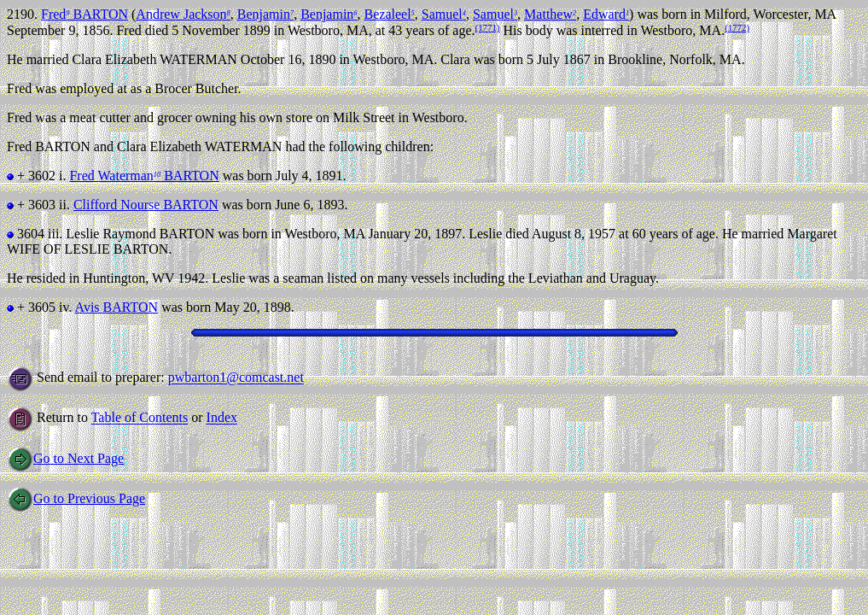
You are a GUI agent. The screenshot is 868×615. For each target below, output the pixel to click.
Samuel (444, 14)
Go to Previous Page (76, 498)
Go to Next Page (65, 458)
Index (222, 418)
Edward (606, 14)
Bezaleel (390, 14)
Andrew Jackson (183, 14)
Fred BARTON (84, 14)
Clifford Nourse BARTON (146, 205)
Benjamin (265, 14)
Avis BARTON (117, 307)
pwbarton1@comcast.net (236, 378)
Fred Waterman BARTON (144, 176)
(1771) (488, 27)
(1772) (737, 27)
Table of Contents (140, 418)
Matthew (550, 14)
